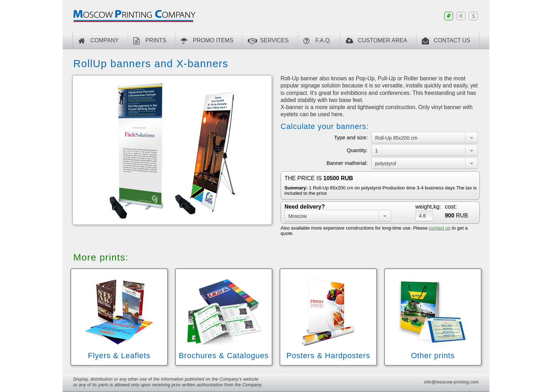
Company (99, 41)
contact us (440, 228)
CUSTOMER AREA (376, 41)
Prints (150, 41)
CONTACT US (446, 41)
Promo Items (207, 41)
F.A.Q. (317, 41)
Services (268, 41)
